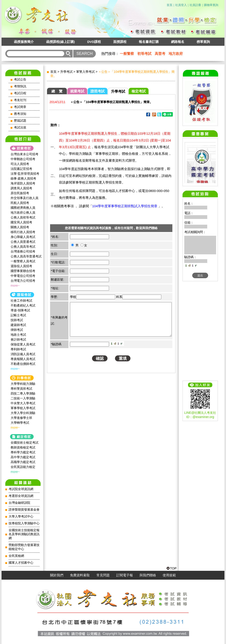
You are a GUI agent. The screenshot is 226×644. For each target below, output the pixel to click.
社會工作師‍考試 (21, 301)
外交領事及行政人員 (24, 198)
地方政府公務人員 (23, 213)
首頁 (169, 5)
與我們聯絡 (148, 575)
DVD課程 (94, 42)
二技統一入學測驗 (23, 398)
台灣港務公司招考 (23, 251)
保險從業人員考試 (23, 344)
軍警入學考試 (85, 72)
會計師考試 (18, 339)
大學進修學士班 (21, 418)
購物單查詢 (211, 5)
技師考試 (17, 320)
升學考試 (66, 72)
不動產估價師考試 (23, 364)
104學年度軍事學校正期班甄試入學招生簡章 (125, 206)
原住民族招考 (20, 193)
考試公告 (20, 80)
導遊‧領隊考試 (20, 310)
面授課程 (120, 42)
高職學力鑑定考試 (23, 462)
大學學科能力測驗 (23, 384)
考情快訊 (20, 86)
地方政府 (176, 54)
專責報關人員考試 (23, 359)
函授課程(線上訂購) (60, 42)
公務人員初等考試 (23, 217)
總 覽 (57, 91)
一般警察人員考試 (23, 261)
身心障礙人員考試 (23, 237)
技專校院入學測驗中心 (24, 523)
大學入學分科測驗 (23, 413)
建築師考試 (18, 325)
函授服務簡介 (24, 42)
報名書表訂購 (149, 42)
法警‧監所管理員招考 (25, 174)
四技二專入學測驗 (23, 393)
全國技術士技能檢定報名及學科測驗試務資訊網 (24, 534)
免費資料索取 (80, 575)
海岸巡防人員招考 (23, 183)
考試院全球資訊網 (21, 489)
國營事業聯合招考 (23, 271)
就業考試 (77, 91)
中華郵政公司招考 (23, 159)
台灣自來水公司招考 (24, 154)
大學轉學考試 (20, 423)
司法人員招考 (20, 164)
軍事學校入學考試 (23, 408)
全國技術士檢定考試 (24, 443)
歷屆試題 (20, 121)
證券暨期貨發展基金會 (24, 510)
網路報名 (178, 42)
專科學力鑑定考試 (23, 452)
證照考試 (98, 91)
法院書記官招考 (21, 169)
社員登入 (181, 5)
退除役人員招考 (21, 266)
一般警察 (127, 54)
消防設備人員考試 (23, 354)
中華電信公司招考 (23, 276)
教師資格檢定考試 (23, 447)
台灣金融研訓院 (19, 503)
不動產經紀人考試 (23, 305)
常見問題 (103, 575)
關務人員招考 (20, 227)
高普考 (160, 54)
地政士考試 (18, 335)
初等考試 (144, 54)
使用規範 (169, 575)
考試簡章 (20, 107)
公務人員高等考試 (23, 247)
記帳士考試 (18, 315)
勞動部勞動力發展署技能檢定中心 (24, 547)
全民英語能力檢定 (23, 467)
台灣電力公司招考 (23, 281)
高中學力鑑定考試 (23, 457)
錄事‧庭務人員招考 (23, 178)
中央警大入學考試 (23, 403)
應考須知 (20, 114)
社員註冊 (195, 5)
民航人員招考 (20, 203)
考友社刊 (20, 100)
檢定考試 (139, 91)
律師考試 (17, 330)
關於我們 (57, 575)
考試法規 (20, 127)
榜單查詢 (203, 42)
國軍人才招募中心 (21, 563)
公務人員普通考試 (23, 242)
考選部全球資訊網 (21, 496)
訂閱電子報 (125, 575)
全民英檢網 (16, 556)
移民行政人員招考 (23, 232)
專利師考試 (18, 349)
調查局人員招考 (21, 188)
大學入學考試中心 (21, 517)
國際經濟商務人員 (23, 208)
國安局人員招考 (21, 222)
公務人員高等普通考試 (26, 256)
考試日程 (20, 93)
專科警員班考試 (21, 389)
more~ (15, 286)
